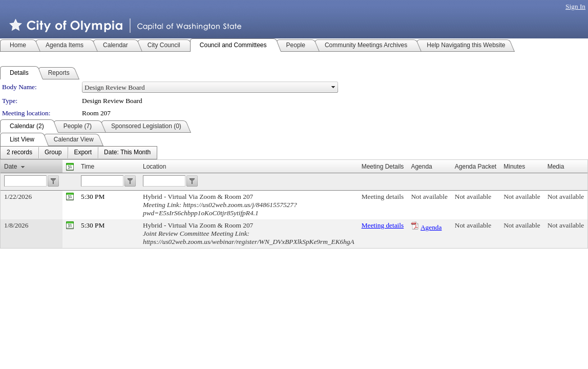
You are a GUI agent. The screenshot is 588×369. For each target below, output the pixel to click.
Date (10, 167)
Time (88, 167)
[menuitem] (19, 153)
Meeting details (383, 197)
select (333, 87)
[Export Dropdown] (83, 153)
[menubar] (79, 153)
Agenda (431, 227)
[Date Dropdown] (127, 153)
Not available (429, 197)
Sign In (575, 6)
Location (154, 167)
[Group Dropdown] (53, 153)
